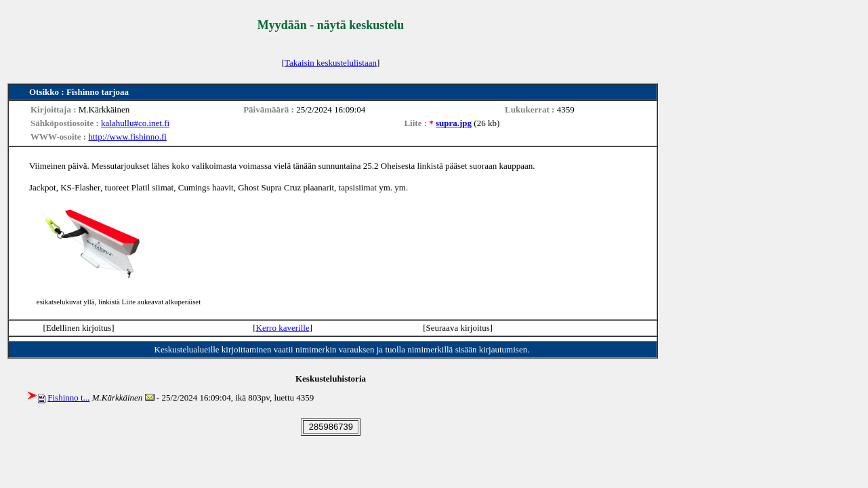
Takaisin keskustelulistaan (331, 63)
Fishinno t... (68, 398)
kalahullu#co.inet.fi (135, 123)
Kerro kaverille (283, 328)
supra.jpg (454, 123)
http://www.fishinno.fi (127, 137)
